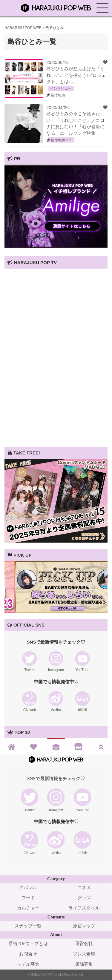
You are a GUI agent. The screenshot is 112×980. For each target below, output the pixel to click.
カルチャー (28, 908)
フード (28, 898)
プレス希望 (84, 954)
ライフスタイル (84, 908)
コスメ (84, 888)
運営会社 (84, 944)
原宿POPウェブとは (28, 944)
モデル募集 (28, 964)
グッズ (84, 898)
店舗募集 (84, 964)
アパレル (28, 888)
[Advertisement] (56, 391)
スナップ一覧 (28, 926)
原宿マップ (84, 926)
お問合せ (28, 954)
